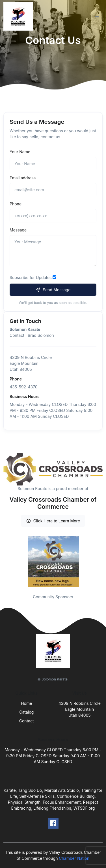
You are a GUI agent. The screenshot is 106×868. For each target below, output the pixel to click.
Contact (27, 721)
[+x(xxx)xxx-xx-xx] (53, 216)
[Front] (19, 16)
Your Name (20, 152)
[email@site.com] (53, 190)
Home (26, 703)
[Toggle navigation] (97, 16)
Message (18, 230)
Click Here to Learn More (53, 521)
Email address (23, 178)
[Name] (53, 164)
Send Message (53, 290)
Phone (16, 204)
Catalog (26, 712)
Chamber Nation (74, 858)
